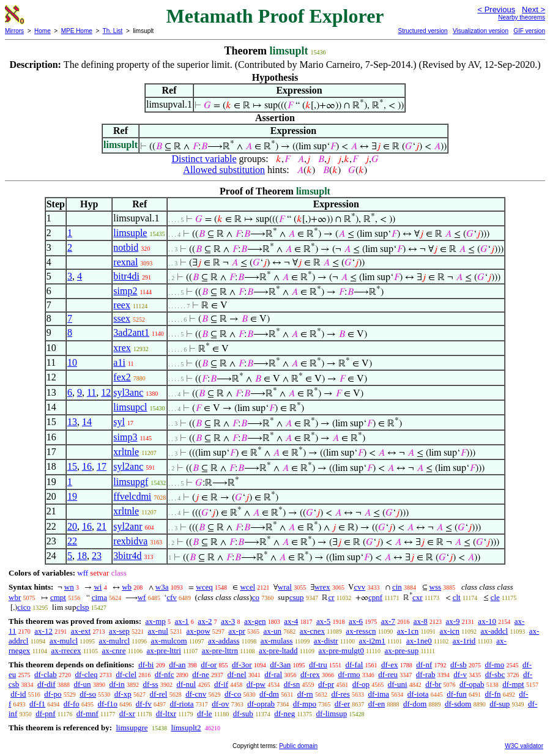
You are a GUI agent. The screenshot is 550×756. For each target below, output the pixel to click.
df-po (53, 694)
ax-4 (291, 621)
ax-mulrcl (114, 641)
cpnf (375, 597)
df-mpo (305, 704)
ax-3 (228, 621)
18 (82, 556)
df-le (205, 713)
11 (91, 392)
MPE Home (77, 31)
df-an (177, 665)
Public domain (298, 746)
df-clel (126, 674)
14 (87, 422)
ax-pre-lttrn (220, 650)
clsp (83, 607)
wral (285, 587)
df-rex (310, 674)
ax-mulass (277, 641)
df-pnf (46, 713)
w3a (162, 587)
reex (122, 305)
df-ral (273, 674)
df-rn (305, 694)
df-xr (127, 713)
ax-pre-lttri (163, 650)
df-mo (494, 665)
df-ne (200, 674)
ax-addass (224, 641)
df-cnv (196, 694)
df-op (361, 684)
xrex (122, 348)
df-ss (150, 684)
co (256, 597)
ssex (122, 318)
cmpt (58, 597)
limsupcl (130, 407)
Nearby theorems (522, 17)
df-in (117, 684)
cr (331, 597)
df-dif (46, 684)
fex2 (122, 377)
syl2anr (128, 526)
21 (102, 526)
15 (72, 466)
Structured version (422, 31)
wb (127, 587)
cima (99, 597)
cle (495, 597)
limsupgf (131, 482)
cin (397, 587)
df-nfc (165, 674)
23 (97, 556)
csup (297, 597)
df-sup (500, 704)
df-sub (243, 713)
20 (72, 526)
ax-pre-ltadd (278, 650)
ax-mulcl (64, 641)
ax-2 (205, 621)
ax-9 (453, 621)
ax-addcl (494, 631)
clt (457, 597)
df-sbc (495, 674)
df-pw (256, 684)
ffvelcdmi (132, 496)
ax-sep (119, 631)
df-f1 (37, 704)
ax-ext (81, 631)
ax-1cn (408, 631)
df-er (342, 704)
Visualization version (481, 31)
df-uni (398, 684)
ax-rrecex (66, 650)
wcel (247, 587)
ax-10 (487, 621)
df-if (221, 684)
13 (72, 422)
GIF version (529, 31)
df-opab (472, 684)
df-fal (354, 665)
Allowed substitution (224, 170)
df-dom (415, 704)
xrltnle (126, 452)
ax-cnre (113, 650)
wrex (322, 587)
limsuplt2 (186, 728)
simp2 (125, 291)
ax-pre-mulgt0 (341, 650)
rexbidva (130, 541)
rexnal (125, 262)
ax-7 (388, 621)
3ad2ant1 (131, 332)
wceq (204, 587)
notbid (126, 247)
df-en (377, 704)
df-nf (424, 665)
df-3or (242, 665)
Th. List (113, 31)
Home (43, 31)
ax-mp (156, 621)
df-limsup (332, 713)
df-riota (182, 704)
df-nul (186, 684)
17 (102, 466)
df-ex (389, 665)
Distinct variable (204, 159)
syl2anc (128, 466)
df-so (88, 694)
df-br (433, 684)
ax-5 (323, 621)
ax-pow (199, 631)
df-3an (280, 665)
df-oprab (261, 704)
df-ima (378, 694)
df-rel (159, 694)
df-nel (237, 674)
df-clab (46, 674)
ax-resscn (361, 631)
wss (436, 587)
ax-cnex (312, 631)
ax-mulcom (169, 641)
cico (24, 607)
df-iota (418, 694)
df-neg (284, 713)
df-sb (459, 665)
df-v (460, 674)
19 (72, 496)
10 (72, 362)
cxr (418, 597)
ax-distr (326, 641)
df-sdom (458, 704)
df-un (82, 684)
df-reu (388, 674)
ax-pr (236, 631)
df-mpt (513, 684)
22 (72, 541)
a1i (119, 362)
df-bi (146, 665)
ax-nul (158, 631)
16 (87, 466)
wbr (15, 597)
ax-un (272, 631)
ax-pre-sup (402, 650)
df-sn (292, 684)
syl (119, 422)
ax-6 (356, 621)
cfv (172, 597)
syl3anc (128, 392)
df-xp (123, 694)
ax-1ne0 (419, 641)
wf (142, 597)
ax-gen (255, 621)
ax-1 (182, 621)
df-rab (426, 674)
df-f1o (108, 704)
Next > (533, 9)
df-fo (72, 704)
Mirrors (14, 31)
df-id (18, 694)
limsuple (130, 233)
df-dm (269, 694)
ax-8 (421, 621)
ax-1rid (464, 641)
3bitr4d (127, 556)
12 (106, 392)
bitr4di (126, 276)
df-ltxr (166, 713)
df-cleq (87, 674)
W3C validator (524, 746)
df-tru (318, 665)
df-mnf (87, 713)
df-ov (220, 704)
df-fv (144, 704)
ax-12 (43, 631)
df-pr (326, 684)
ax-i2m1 (372, 641)
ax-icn (450, 631)
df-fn (493, 694)
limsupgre (132, 728)
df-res (340, 694)
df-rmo (349, 674)
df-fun (457, 694)
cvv (359, 587)
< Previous (496, 9)
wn (69, 587)
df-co (233, 694)
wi (98, 587)
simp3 (125, 437)
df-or (209, 665)
